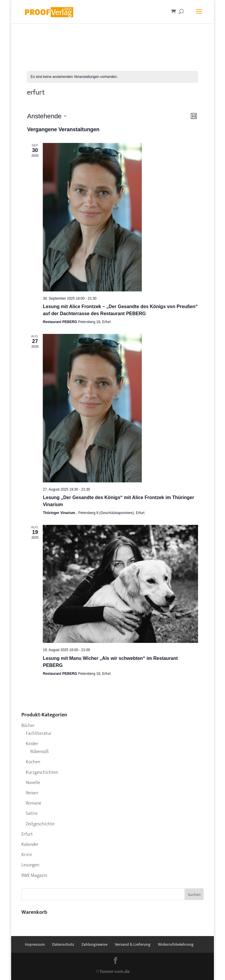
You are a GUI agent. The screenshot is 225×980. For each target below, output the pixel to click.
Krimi (27, 855)
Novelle (33, 783)
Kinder (32, 744)
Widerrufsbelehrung (176, 944)
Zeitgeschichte (40, 824)
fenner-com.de (115, 972)
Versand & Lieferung (133, 944)
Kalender (30, 845)
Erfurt (27, 834)
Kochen (33, 762)
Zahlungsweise (94, 944)
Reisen (32, 793)
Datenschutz (63, 944)
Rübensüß (39, 752)
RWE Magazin (34, 876)
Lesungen (30, 865)
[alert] (112, 77)
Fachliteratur (39, 734)
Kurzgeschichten (42, 772)
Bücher (28, 726)
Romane (34, 803)
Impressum (35, 944)
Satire (32, 813)
